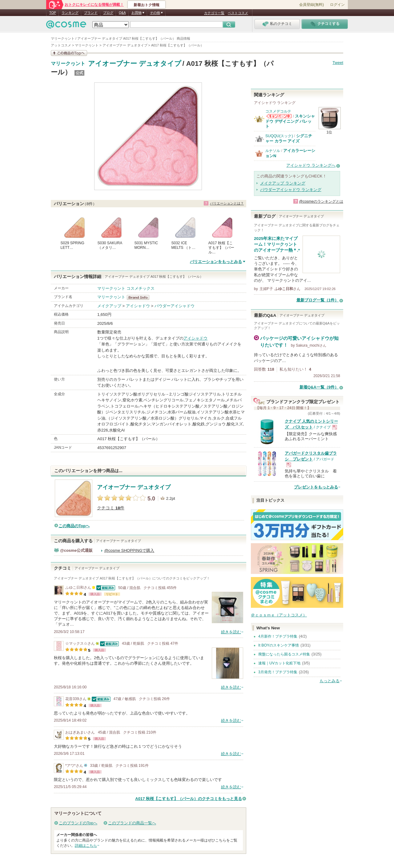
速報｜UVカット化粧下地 (279, 663)
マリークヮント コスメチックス (126, 288)
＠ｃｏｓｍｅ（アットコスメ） (279, 615)
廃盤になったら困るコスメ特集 (284, 654)
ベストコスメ (238, 13)
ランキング (70, 13)
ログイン (337, 5)
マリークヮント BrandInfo (140, 297)
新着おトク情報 (147, 5)
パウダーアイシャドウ (175, 306)
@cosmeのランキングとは (321, 201)
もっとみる (330, 681)
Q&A (122, 13)
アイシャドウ (138, 306)
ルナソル (273, 151)
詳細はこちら (86, 846)
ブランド (91, 13)
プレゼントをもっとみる (316, 487)
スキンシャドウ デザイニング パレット (290, 121)
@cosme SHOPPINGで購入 (129, 550)
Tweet (338, 63)
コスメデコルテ (278, 111)
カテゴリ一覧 (214, 13)
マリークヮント (68, 64)
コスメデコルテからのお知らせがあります (279, 116)
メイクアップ (109, 306)
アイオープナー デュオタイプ (135, 64)
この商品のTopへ (74, 526)
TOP (53, 13)
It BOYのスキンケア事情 (279, 645)
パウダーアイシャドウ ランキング (291, 190)
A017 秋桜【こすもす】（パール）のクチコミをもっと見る (189, 799)
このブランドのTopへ (78, 823)
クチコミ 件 (111, 508)
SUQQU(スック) (279, 136)
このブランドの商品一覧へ (132, 823)
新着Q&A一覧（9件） (319, 387)
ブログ (108, 13)
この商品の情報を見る (69, 53)
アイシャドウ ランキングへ (311, 165)
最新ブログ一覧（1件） (318, 300)
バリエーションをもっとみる (216, 262)
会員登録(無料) (312, 5)
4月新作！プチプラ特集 (278, 636)
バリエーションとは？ (227, 203)
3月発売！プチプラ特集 (278, 672)
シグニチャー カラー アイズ (289, 138)
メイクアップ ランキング (283, 183)
